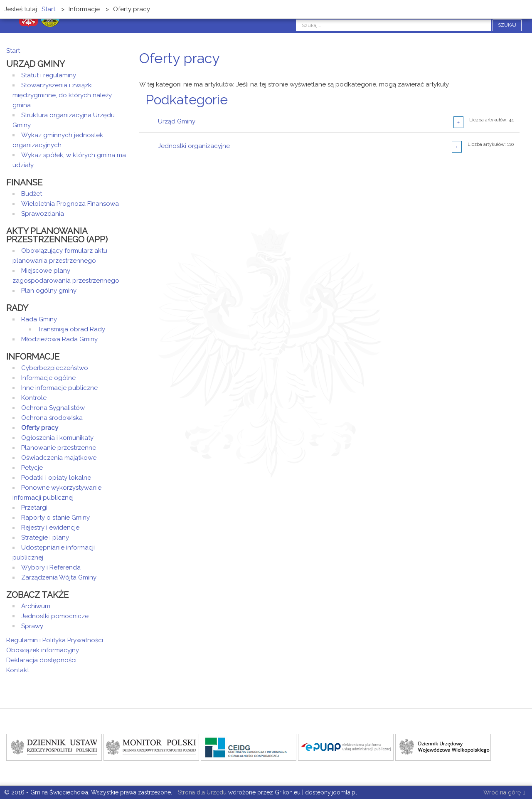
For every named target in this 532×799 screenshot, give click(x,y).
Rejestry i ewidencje (50, 528)
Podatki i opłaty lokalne (56, 478)
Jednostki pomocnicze (55, 616)
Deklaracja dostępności (41, 660)
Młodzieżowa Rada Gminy (59, 339)
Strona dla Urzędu (201, 792)
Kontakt (18, 670)
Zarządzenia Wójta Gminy (59, 577)
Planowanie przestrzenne (59, 448)
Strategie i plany (45, 538)
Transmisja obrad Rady (71, 329)
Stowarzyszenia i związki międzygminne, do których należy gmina (62, 95)
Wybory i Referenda (51, 567)
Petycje (32, 468)
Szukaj (507, 25)
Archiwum (36, 606)
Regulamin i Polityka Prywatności (55, 640)
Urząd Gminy (177, 121)
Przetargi (34, 508)
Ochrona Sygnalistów (53, 408)
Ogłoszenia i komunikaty (57, 438)
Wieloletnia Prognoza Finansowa (70, 204)
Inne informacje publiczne (59, 388)
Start (13, 51)
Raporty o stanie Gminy (55, 518)
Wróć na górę (504, 793)
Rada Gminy (39, 319)
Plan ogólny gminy (49, 291)
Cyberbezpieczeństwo (55, 368)
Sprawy (32, 626)
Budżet (32, 194)
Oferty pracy (40, 428)
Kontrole (34, 398)
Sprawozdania (43, 214)
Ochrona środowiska (52, 418)
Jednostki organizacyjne (194, 146)
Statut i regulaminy (49, 75)
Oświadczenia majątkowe (59, 458)
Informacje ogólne (48, 378)
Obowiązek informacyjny (43, 650)
